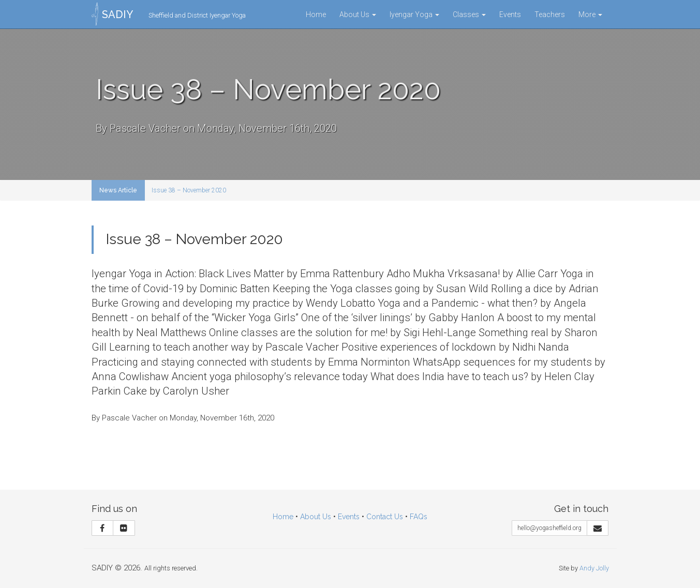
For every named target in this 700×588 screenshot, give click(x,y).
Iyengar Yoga (414, 14)
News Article (118, 190)
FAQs (419, 517)
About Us (358, 14)
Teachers (550, 14)
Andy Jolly (594, 568)
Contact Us (385, 517)
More (590, 14)
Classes (469, 14)
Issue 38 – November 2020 (189, 190)
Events (510, 14)
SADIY (117, 14)
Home (316, 14)
